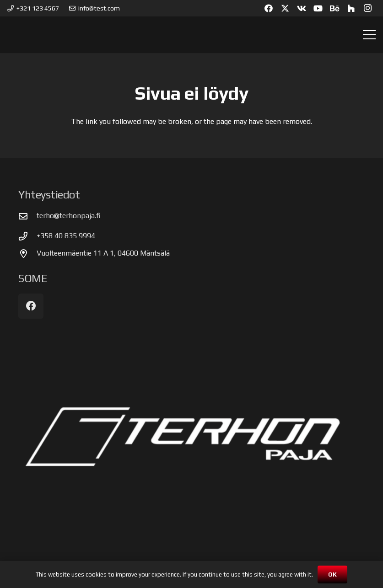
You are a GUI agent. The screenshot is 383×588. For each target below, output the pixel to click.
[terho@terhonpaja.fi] (27, 216)
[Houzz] (351, 8)
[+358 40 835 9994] (27, 236)
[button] (369, 35)
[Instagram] (367, 8)
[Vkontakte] (302, 8)
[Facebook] (269, 8)
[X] (285, 8)
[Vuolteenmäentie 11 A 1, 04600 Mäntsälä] (27, 254)
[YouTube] (318, 8)
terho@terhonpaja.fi (69, 216)
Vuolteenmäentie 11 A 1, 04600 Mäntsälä (103, 253)
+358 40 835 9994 (66, 236)
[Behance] (334, 8)
